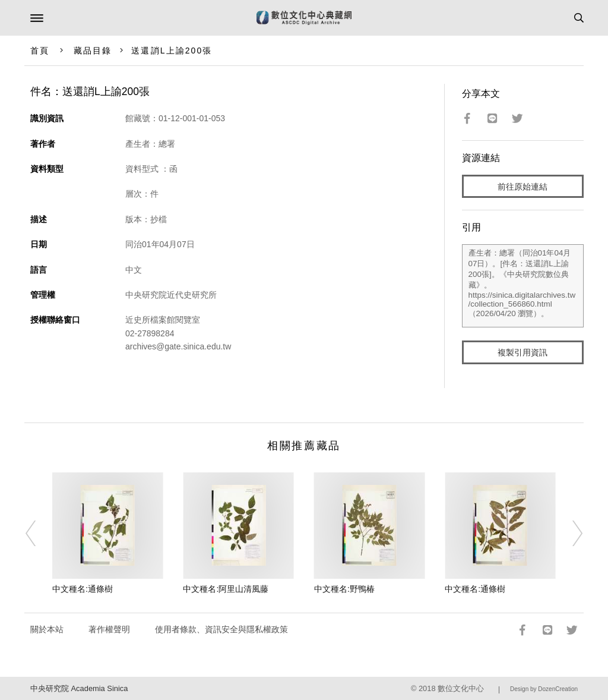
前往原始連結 (522, 187)
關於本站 (47, 629)
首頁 (40, 51)
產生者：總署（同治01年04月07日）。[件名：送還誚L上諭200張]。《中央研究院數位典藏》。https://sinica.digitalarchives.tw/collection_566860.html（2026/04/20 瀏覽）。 (523, 286)
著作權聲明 (109, 629)
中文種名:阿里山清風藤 (226, 589)
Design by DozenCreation (544, 689)
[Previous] (39, 534)
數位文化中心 (461, 688)
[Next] (569, 534)
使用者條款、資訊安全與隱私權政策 (221, 629)
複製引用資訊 (522, 352)
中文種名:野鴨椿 (344, 589)
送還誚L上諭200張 (172, 51)
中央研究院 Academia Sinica (79, 688)
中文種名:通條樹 (83, 589)
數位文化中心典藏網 (304, 18)
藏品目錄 (93, 51)
